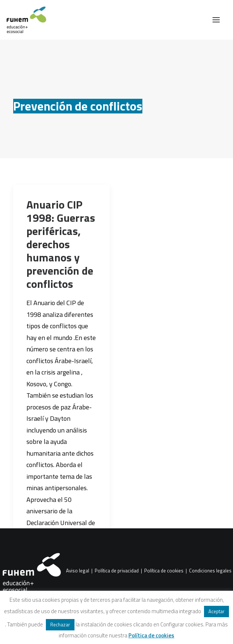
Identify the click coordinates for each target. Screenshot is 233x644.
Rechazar (60, 625)
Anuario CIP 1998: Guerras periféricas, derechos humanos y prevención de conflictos (61, 244)
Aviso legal (78, 571)
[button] (216, 20)
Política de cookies (164, 571)
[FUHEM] (23, 20)
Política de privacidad (117, 571)
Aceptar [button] (216, 611)
